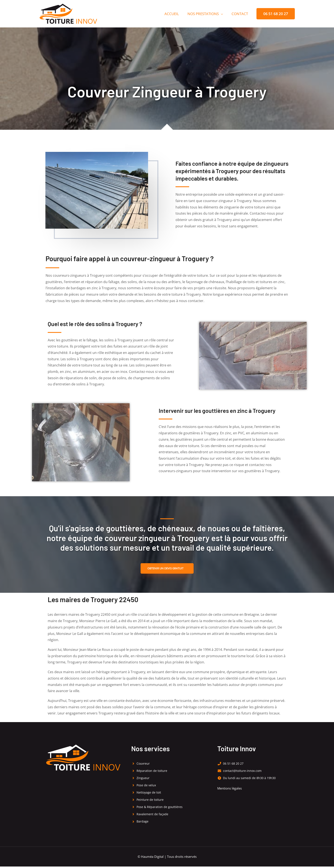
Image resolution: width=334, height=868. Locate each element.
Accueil (175, 14)
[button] (276, 14)
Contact (240, 14)
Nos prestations (205, 14)
